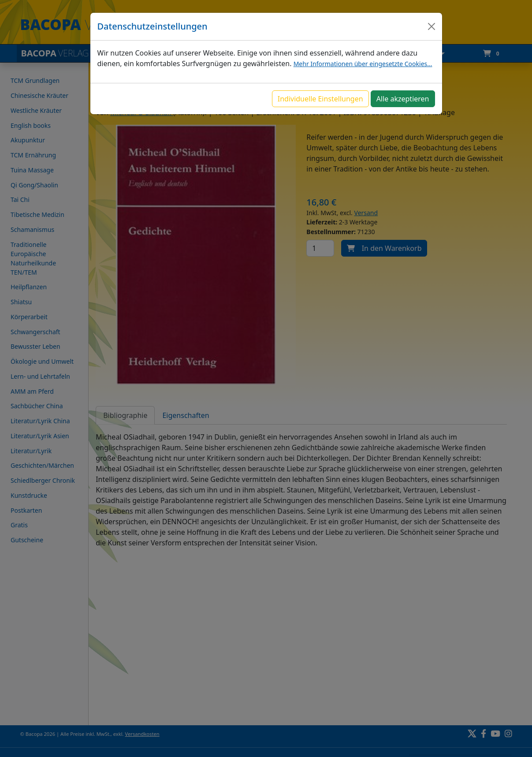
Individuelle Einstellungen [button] (320, 99)
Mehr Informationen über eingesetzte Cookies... (363, 64)
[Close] (432, 26)
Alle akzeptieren (403, 99)
